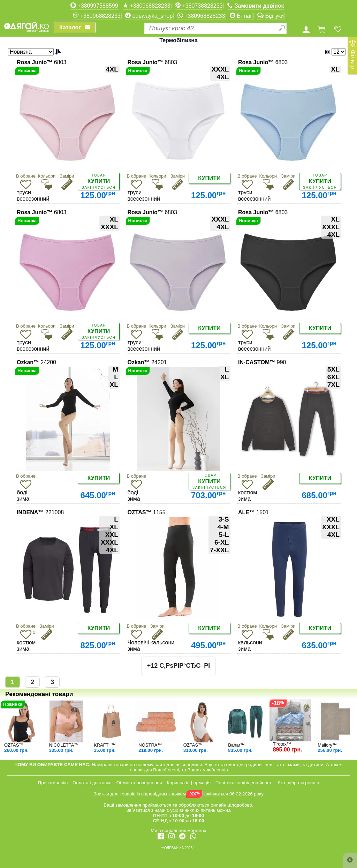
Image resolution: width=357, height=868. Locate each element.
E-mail (241, 16)
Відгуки (271, 16)
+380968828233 (147, 6)
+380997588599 (94, 6)
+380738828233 (199, 6)
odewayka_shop (149, 16)
